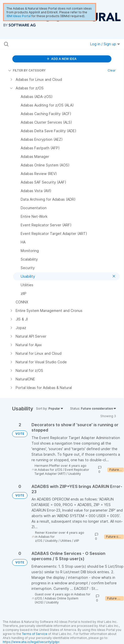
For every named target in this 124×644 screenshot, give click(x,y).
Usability (74, 474)
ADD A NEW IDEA (62, 59)
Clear (112, 70)
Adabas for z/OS (50, 470)
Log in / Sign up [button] (105, 44)
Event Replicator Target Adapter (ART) (62, 472)
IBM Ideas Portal (19, 16)
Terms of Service (35, 634)
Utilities (66, 541)
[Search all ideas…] (37, 44)
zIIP (76, 541)
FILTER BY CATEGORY (27, 70)
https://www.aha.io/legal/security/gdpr (31, 642)
